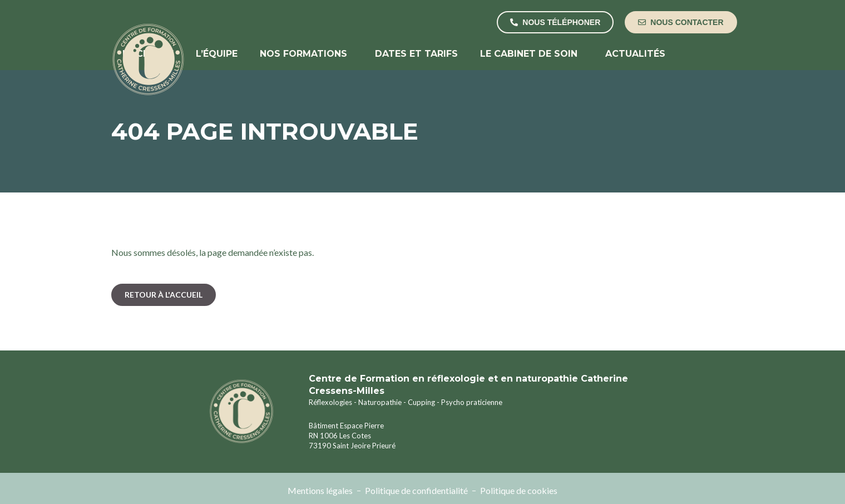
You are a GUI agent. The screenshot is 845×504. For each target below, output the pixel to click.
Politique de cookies (519, 490)
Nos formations (306, 54)
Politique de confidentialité (416, 490)
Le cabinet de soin (532, 54)
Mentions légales (320, 490)
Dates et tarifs (416, 54)
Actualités (635, 54)
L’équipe (217, 54)
